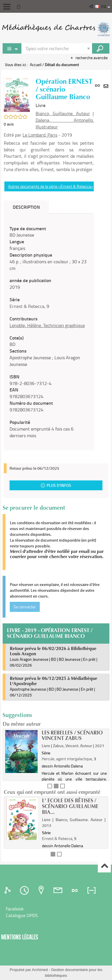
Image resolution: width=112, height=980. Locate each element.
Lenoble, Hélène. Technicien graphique (47, 325)
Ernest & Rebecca (27, 306)
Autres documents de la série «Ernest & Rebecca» (51, 186)
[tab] (8, 890)
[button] (92, 6)
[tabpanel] (49, 332)
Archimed (40, 970)
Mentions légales (20, 937)
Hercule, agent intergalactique (67, 759)
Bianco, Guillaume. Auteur (63, 113)
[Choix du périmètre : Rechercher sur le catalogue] (12, 48)
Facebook (15, 909)
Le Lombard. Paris (40, 135)
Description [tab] (26, 207)
